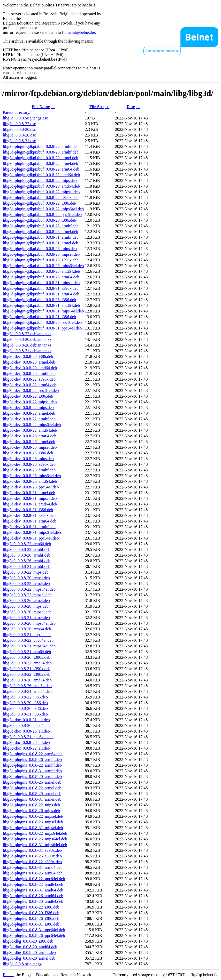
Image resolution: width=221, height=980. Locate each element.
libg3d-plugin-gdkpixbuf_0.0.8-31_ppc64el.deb (42, 328)
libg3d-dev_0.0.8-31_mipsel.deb (30, 498)
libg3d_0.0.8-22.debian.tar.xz (27, 334)
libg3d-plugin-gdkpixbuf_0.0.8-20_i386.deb (39, 220)
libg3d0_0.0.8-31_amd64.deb (27, 691)
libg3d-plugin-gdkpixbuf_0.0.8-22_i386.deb (39, 203)
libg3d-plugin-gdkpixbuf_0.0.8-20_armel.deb (40, 158)
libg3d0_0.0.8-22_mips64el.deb (29, 589)
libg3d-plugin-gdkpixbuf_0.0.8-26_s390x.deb (41, 260)
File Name (41, 107)
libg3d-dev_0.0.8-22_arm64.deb (30, 385)
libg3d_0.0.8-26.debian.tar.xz (27, 345)
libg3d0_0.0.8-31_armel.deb (26, 618)
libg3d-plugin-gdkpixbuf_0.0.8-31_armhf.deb (41, 237)
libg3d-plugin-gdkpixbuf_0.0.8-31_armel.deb (40, 243)
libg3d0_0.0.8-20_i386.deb (25, 703)
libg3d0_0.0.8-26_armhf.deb (27, 561)
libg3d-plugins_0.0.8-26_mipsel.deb (33, 822)
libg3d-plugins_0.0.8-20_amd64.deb (33, 901)
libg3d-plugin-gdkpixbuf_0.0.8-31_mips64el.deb (43, 311)
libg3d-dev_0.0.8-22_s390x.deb (29, 379)
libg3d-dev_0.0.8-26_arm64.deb (30, 436)
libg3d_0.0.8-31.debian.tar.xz (27, 351)
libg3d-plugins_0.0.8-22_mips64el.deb (35, 833)
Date (131, 107)
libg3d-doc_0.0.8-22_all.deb (26, 748)
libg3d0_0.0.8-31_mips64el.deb (29, 646)
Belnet (8, 975)
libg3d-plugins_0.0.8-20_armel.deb (32, 794)
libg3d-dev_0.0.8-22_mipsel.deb (30, 402)
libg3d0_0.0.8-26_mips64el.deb (29, 623)
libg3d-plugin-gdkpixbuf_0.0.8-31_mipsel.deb (41, 283)
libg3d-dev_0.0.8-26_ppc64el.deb (31, 487)
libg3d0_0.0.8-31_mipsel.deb (27, 635)
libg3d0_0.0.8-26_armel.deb (26, 601)
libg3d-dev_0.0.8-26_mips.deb (28, 459)
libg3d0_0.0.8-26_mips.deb (26, 606)
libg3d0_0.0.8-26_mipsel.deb (27, 612)
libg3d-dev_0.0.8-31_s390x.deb (29, 515)
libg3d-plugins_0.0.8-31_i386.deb (31, 924)
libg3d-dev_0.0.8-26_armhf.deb (29, 470)
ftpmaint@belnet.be (78, 32)
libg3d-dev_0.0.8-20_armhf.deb (29, 373)
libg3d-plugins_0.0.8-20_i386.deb (31, 913)
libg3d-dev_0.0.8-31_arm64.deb (30, 521)
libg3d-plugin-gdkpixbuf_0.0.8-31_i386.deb (39, 317)
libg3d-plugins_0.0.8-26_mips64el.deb (35, 839)
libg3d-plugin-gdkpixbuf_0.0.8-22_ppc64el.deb (42, 215)
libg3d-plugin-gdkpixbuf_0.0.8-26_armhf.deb (41, 226)
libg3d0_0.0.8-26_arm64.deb (27, 629)
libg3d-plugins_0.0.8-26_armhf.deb (32, 760)
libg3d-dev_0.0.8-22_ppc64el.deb (31, 391)
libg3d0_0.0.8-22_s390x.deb (27, 674)
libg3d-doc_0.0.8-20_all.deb (26, 742)
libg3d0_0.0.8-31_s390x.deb (27, 669)
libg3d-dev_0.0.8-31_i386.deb (28, 510)
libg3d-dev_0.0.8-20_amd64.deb (30, 368)
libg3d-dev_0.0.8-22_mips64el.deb (32, 425)
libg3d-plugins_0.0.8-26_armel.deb (32, 782)
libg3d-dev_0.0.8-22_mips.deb (28, 408)
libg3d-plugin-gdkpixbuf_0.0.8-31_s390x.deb (41, 288)
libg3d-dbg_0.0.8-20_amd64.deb (30, 947)
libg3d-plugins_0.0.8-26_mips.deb (31, 811)
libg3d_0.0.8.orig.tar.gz (22, 964)
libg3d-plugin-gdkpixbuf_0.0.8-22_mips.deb (40, 180)
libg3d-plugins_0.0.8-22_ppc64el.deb (34, 879)
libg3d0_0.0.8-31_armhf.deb (27, 567)
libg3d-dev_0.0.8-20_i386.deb (28, 356)
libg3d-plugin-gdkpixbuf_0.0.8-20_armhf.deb (41, 152)
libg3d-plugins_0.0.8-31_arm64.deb (33, 867)
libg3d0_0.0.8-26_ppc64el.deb (28, 725)
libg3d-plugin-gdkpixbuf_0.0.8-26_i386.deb (39, 300)
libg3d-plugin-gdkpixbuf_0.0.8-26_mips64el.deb (43, 266)
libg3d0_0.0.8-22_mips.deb (26, 572)
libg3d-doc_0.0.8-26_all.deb (26, 731)
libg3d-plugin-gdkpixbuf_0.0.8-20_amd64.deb (41, 186)
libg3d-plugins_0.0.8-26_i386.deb (31, 918)
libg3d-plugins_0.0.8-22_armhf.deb (32, 765)
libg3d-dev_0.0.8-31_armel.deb (29, 493)
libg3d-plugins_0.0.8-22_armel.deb (32, 788)
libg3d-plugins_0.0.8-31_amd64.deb (33, 890)
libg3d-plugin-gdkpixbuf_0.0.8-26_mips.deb (40, 249)
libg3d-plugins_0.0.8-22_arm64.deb (33, 754)
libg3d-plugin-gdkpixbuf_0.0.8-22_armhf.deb (41, 146)
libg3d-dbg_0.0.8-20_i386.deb (28, 941)
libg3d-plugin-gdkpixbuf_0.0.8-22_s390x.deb (41, 198)
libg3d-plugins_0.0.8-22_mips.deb (31, 805)
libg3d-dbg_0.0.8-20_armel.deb (29, 958)
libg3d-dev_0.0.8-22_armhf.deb (29, 419)
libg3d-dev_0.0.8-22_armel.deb (29, 413)
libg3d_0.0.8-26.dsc (19, 135)
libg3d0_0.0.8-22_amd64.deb (27, 663)
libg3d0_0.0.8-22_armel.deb (26, 584)
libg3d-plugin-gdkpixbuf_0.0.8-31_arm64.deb (41, 294)
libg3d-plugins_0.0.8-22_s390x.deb (32, 862)
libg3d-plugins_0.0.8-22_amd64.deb (33, 884)
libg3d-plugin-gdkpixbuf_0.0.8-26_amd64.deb (41, 271)
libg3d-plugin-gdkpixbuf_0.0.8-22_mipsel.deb (41, 192)
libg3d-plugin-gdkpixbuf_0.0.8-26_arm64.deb (41, 277)
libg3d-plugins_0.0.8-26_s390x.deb (32, 856)
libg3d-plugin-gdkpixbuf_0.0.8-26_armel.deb (40, 232)
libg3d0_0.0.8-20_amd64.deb (27, 680)
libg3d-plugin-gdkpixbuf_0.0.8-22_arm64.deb (41, 169)
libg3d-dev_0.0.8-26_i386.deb (28, 453)
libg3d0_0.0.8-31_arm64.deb (27, 652)
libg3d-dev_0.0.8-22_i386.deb (28, 396)
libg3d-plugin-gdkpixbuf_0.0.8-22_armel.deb (40, 163)
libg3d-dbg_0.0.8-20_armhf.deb (29, 953)
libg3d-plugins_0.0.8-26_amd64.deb (33, 896)
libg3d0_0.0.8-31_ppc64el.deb (28, 737)
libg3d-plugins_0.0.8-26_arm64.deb (33, 873)
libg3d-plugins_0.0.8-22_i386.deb (31, 907)
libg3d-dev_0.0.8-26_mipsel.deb (30, 447)
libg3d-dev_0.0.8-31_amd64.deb (30, 504)
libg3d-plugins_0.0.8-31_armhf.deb (32, 771)
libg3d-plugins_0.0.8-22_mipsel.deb (33, 816)
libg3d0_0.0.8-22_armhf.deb (27, 549)
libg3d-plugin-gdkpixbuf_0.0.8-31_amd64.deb (41, 305)
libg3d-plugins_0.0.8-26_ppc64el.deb (34, 935)
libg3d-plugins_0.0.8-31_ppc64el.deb (34, 930)
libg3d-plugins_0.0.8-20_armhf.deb (32, 777)
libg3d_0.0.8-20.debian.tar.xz (27, 339)
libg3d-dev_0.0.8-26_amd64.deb (30, 481)
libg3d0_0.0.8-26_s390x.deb (27, 657)
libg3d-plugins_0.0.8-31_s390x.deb (32, 850)
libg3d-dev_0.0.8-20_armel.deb (29, 362)
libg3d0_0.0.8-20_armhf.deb (27, 555)
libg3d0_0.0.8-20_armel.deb (26, 578)
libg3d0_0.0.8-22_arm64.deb (27, 544)
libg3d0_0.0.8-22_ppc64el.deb (28, 640)
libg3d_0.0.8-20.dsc (19, 129)
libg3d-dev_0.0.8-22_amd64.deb (30, 430)
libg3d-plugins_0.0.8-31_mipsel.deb (33, 828)
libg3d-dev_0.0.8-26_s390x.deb (29, 464)
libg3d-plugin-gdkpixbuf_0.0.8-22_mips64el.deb (43, 209)
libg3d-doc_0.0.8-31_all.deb (26, 720)
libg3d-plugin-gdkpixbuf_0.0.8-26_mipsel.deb (41, 254)
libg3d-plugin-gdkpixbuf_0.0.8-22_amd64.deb (41, 175)
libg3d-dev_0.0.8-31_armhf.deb (29, 527)
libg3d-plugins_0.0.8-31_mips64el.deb (35, 845)
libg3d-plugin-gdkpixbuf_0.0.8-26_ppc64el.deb (42, 322)
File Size (97, 107)
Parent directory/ (17, 112)
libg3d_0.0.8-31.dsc (19, 141)
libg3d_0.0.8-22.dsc (19, 124)
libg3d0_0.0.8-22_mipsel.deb (27, 595)
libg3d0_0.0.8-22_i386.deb (25, 697)
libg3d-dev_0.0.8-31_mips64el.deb (32, 532)
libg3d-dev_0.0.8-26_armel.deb (29, 442)
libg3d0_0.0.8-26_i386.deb (25, 708)
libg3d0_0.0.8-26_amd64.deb (27, 686)
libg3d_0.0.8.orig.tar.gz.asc (25, 118)
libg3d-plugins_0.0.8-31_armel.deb (32, 799)
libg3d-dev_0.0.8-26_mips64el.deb (32, 476)
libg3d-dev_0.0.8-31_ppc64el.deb (31, 538)
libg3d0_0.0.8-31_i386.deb (25, 714)
